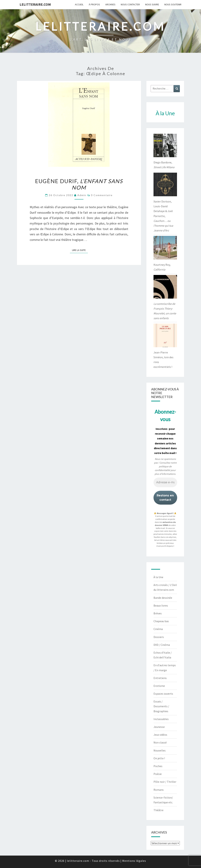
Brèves (158, 613)
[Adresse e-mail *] (165, 483)
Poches (158, 766)
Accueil (79, 4)
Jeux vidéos (160, 735)
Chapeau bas (161, 621)
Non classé (160, 742)
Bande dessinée (163, 598)
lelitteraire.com (35, 4)
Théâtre (158, 810)
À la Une (158, 577)
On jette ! (159, 758)
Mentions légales (134, 861)
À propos (94, 4)
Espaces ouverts (163, 694)
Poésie (158, 774)
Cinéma (158, 629)
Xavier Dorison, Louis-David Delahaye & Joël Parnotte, (163, 216)
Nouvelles (160, 750)
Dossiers (159, 637)
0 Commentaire (102, 195)
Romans (159, 790)
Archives (110, 4)
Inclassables (161, 719)
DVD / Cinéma (162, 645)
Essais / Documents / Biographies (161, 706)
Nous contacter (130, 4)
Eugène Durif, (79, 184)
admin (82, 195)
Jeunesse (159, 727)
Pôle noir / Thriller (165, 782)
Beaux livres (161, 605)
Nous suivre (152, 4)
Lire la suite (80, 250)
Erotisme (159, 686)
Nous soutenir (173, 4)
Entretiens (160, 678)
